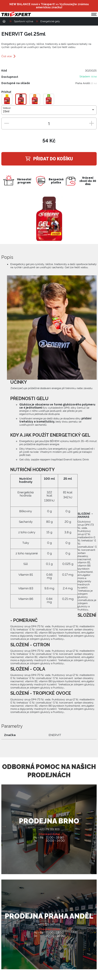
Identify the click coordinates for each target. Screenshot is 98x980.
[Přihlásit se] (83, 6)
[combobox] (49, 111)
